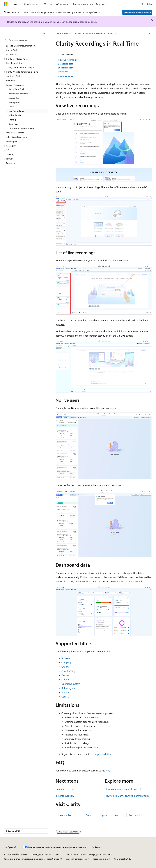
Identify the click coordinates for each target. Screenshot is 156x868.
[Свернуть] (44, 34)
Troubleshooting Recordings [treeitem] (22, 128)
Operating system (71, 684)
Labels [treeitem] (11, 107)
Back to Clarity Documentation (78, 33)
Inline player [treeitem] (14, 102)
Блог (57, 854)
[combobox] (26, 40)
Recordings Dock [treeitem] (16, 89)
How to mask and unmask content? (124, 789)
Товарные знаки (101, 859)
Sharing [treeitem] (12, 120)
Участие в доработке (75, 854)
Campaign (67, 662)
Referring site (68, 688)
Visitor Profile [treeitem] (15, 115)
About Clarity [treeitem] (12, 50)
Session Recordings (105, 33)
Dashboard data (66, 64)
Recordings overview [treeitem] (18, 94)
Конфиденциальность (100, 854)
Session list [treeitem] (14, 98)
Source (65, 692)
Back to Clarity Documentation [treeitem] (20, 46)
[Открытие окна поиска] (142, 4)
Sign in (104, 815)
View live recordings (67, 60)
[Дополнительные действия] (150, 34)
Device (65, 675)
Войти (149, 4)
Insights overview (65, 796)
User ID (65, 697)
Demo (89, 815)
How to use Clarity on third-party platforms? (128, 796)
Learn (58, 33)
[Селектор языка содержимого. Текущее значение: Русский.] (11, 847)
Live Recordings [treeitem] (16, 111)
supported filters (104, 754)
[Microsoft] (6, 4)
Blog (117, 815)
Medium (66, 679)
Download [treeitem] (13, 124)
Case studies (65, 815)
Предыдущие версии (41, 854)
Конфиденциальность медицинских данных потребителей (32, 859)
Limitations (63, 72)
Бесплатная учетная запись (137, 12)
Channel (66, 667)
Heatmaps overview (66, 789)
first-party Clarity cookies (77, 581)
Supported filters (66, 68)
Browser (66, 658)
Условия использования (78, 859)
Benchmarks (135, 815)
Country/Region (70, 671)
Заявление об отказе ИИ (15, 854)
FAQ (108, 770)
